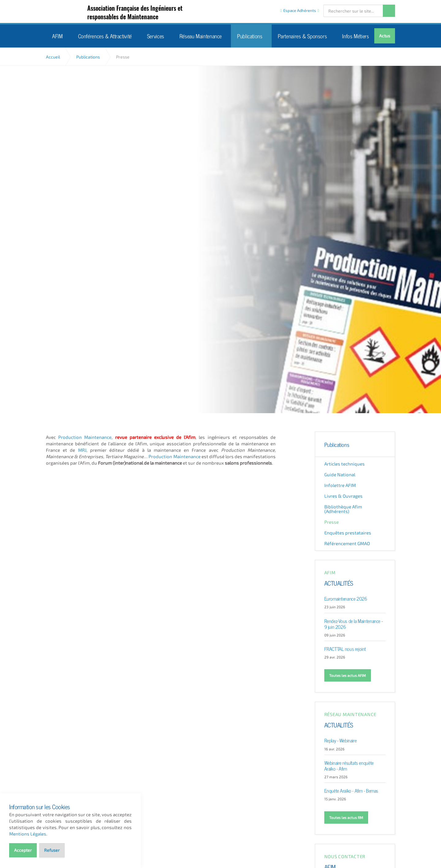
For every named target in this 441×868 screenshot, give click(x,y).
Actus (385, 36)
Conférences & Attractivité (105, 36)
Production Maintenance (85, 437)
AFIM (71, 12)
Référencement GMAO (347, 543)
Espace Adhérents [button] (300, 10)
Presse (332, 522)
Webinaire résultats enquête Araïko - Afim (349, 765)
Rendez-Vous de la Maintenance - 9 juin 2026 (354, 623)
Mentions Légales (28, 834)
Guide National (340, 474)
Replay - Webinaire (341, 740)
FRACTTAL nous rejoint (345, 648)
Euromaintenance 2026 (346, 598)
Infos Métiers (355, 36)
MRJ (82, 450)
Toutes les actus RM (346, 817)
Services (156, 36)
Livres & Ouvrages (343, 496)
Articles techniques (345, 464)
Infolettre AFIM (340, 485)
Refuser (52, 850)
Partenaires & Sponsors (302, 36)
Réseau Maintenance (201, 36)
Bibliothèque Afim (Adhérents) (343, 509)
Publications (250, 36)
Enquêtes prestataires (348, 533)
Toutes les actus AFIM (348, 675)
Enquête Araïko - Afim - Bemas (351, 790)
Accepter (23, 850)
